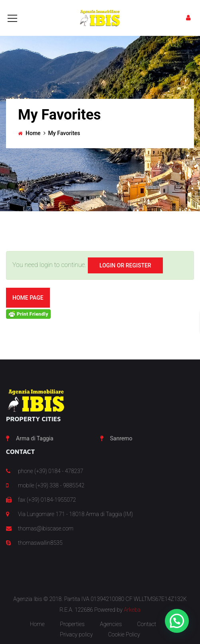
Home (33, 133)
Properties (72, 624)
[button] (177, 621)
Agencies (111, 624)
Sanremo (121, 438)
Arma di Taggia (35, 438)
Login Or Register (125, 265)
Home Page (28, 298)
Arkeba (132, 610)
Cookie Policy (124, 634)
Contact (147, 624)
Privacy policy (76, 634)
